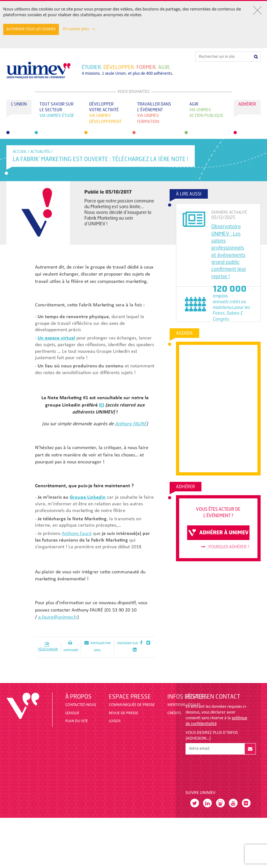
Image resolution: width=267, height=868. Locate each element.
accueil (20, 152)
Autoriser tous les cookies (31, 29)
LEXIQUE (72, 713)
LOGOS (115, 721)
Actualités (40, 152)
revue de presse (123, 713)
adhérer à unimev (218, 533)
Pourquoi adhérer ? (225, 547)
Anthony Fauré (77, 534)
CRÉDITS (174, 713)
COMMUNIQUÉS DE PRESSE (132, 705)
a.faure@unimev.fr (58, 617)
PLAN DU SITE (77, 721)
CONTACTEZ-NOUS (81, 705)
